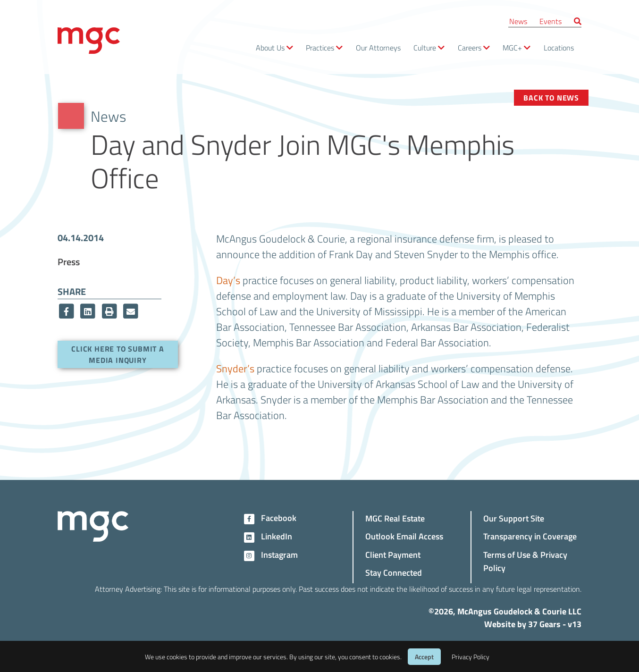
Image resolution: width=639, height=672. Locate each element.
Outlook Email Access (404, 536)
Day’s (228, 280)
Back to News (551, 97)
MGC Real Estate (395, 518)
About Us (270, 47)
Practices (320, 47)
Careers (470, 47)
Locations (559, 47)
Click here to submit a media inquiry (118, 354)
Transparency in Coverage (530, 536)
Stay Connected (394, 572)
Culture (425, 47)
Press (69, 261)
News (518, 21)
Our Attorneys (378, 47)
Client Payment (393, 554)
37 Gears (544, 624)
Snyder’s (235, 368)
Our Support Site (514, 518)
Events (551, 21)
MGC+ (512, 47)
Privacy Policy (471, 657)
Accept (424, 657)
